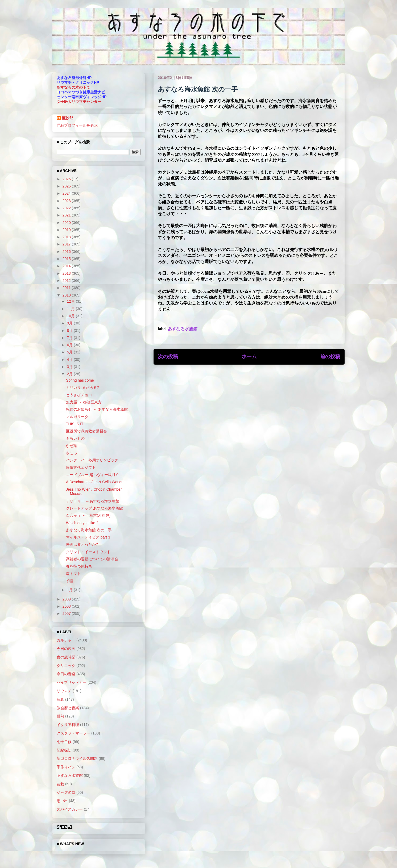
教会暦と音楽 (68, 708)
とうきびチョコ (79, 395)
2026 (67, 179)
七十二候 (64, 742)
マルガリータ (77, 417)
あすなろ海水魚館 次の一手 (89, 530)
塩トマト (73, 574)
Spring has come (80, 380)
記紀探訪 (64, 750)
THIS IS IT (75, 424)
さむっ (72, 453)
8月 (70, 331)
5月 (70, 352)
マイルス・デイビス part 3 (88, 537)
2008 (67, 606)
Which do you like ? (82, 523)
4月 (70, 360)
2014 (67, 266)
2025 (67, 186)
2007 (67, 614)
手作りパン (66, 767)
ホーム (249, 356)
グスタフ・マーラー (73, 733)
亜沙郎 (68, 118)
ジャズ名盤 (66, 792)
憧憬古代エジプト (81, 468)
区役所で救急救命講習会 (86, 431)
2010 (67, 295)
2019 (67, 230)
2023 (67, 201)
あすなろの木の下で (73, 87)
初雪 (70, 581)
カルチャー (66, 640)
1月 (70, 590)
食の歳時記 (66, 657)
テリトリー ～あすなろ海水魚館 (93, 501)
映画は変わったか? (82, 544)
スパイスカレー (70, 809)
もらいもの (75, 438)
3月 (70, 367)
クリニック (66, 666)
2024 (67, 193)
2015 (67, 259)
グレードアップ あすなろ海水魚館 (94, 508)
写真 (60, 699)
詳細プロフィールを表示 (77, 125)
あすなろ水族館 (183, 329)
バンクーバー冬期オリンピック (92, 460)
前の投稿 (330, 356)
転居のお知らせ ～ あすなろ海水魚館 (97, 409)
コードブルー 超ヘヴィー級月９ (93, 475)
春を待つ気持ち (79, 566)
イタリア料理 (68, 725)
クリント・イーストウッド (88, 552)
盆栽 (60, 784)
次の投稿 (168, 356)
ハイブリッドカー (72, 682)
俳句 (60, 716)
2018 (67, 237)
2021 (67, 215)
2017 (67, 244)
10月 (71, 316)
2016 (67, 252)
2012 (67, 281)
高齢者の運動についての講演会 (92, 559)
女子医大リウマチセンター (79, 102)
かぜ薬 (72, 446)
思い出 (62, 801)
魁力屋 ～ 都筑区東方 (84, 402)
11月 (71, 309)
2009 (67, 599)
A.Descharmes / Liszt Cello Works (94, 482)
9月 (70, 323)
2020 (67, 223)
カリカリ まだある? (82, 387)
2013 (67, 273)
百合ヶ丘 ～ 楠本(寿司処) (88, 515)
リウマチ (64, 691)
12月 (71, 301)
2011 (67, 288)
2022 (67, 208)
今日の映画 (66, 649)
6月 (70, 345)
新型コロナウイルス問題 (77, 758)
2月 (70, 374)
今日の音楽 (66, 674)
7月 (70, 338)
